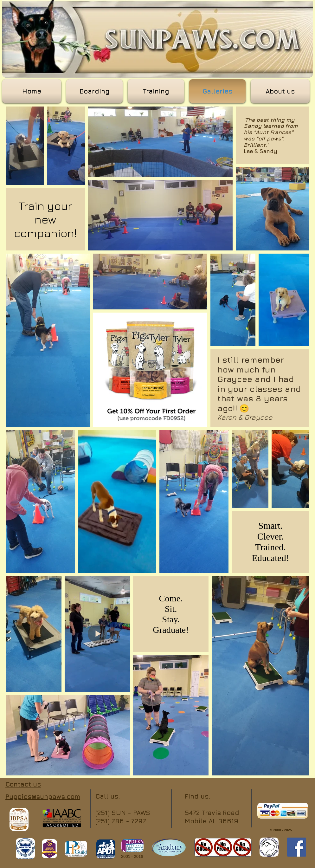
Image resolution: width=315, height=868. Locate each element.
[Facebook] (297, 847)
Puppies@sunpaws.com (43, 797)
